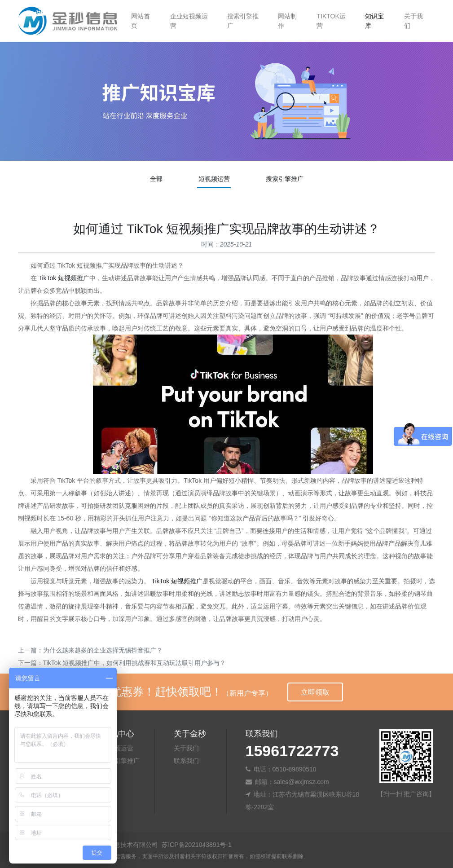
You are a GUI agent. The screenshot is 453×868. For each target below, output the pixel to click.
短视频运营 (214, 179)
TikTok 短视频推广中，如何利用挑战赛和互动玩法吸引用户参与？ (135, 663)
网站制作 (287, 21)
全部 (156, 179)
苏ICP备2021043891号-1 (197, 845)
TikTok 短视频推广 (64, 278)
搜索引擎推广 (243, 21)
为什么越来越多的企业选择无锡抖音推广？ (103, 650)
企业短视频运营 (189, 21)
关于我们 (413, 21)
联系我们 (186, 761)
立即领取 (315, 692)
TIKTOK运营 (331, 21)
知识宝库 (374, 21)
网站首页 (141, 21)
